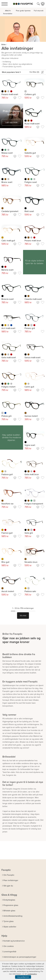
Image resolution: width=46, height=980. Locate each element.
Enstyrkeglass (9, 900)
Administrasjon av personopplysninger (20, 957)
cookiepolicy (32, 974)
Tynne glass (8, 921)
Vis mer (23, 616)
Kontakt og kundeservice (14, 941)
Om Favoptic (9, 875)
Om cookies (9, 946)
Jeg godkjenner (23, 977)
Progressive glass (11, 905)
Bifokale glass (9, 911)
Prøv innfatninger (11, 880)
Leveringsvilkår (10, 952)
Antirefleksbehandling (13, 916)
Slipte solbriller (10, 927)
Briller (4, 45)
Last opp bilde (12, 122)
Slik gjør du (8, 886)
